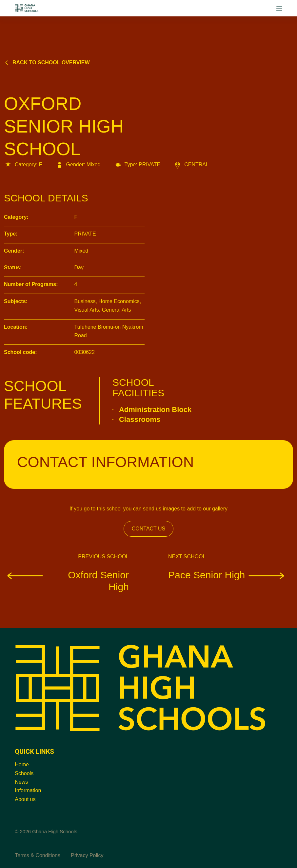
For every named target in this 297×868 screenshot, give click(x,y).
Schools (24, 773)
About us (25, 799)
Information (28, 790)
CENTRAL (191, 165)
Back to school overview (47, 62)
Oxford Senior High (66, 581)
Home (22, 765)
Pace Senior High (228, 575)
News (21, 782)
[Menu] (279, 8)
